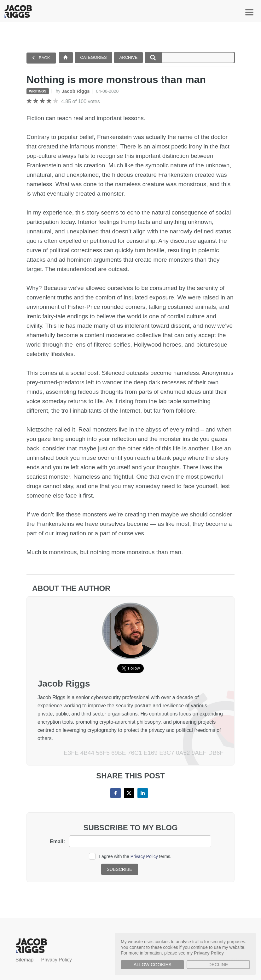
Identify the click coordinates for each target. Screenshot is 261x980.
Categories (93, 57)
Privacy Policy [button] (209, 953)
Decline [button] (218, 965)
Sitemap (24, 960)
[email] (140, 841)
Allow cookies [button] (153, 965)
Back (41, 58)
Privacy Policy (144, 856)
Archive (129, 57)
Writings (38, 91)
